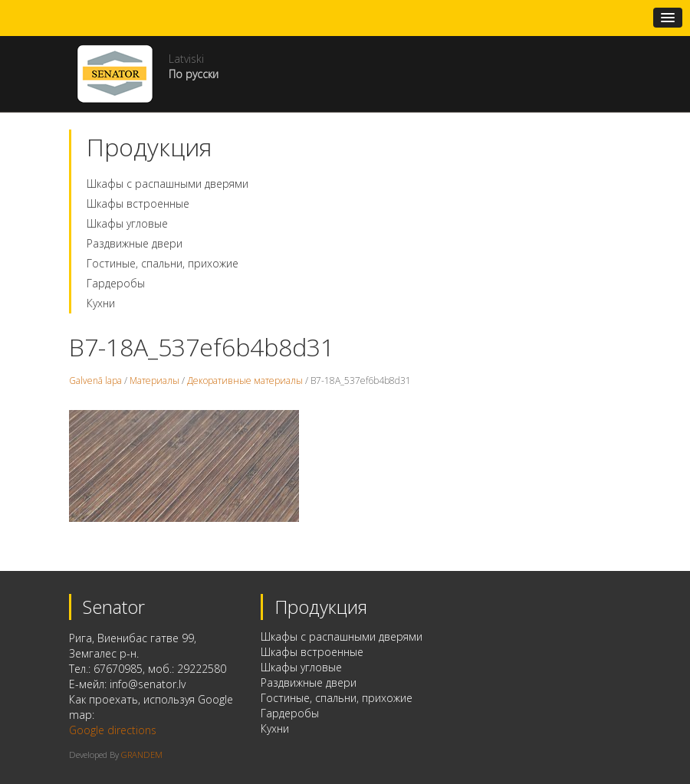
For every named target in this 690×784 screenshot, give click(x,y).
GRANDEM (142, 754)
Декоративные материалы (245, 381)
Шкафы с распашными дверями (168, 184)
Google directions (113, 730)
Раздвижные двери (135, 243)
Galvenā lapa (95, 381)
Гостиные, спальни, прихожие (163, 263)
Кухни (101, 303)
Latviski (186, 59)
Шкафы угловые (127, 223)
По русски (194, 74)
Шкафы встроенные (138, 203)
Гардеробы (116, 283)
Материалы (154, 381)
